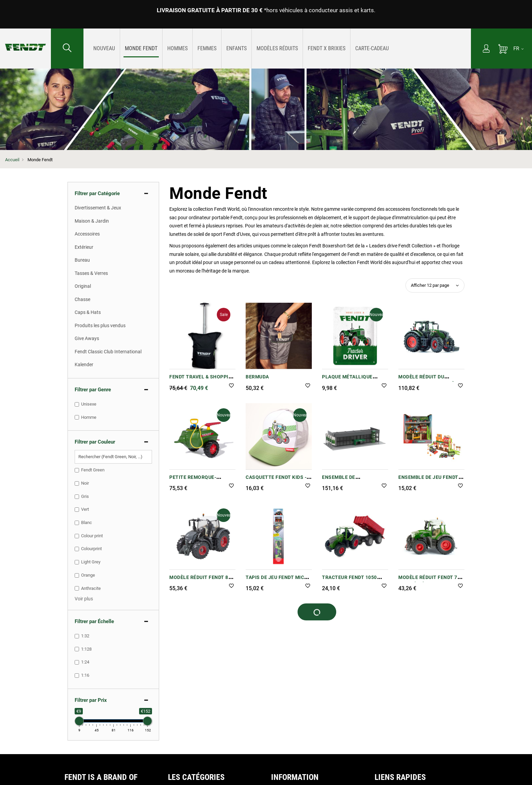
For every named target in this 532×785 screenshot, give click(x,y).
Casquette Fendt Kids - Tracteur (276, 481)
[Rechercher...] (67, 49)
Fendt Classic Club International (108, 352)
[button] (231, 386)
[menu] (277, 49)
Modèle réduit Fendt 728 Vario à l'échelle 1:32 (431, 581)
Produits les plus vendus (100, 325)
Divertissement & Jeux (98, 208)
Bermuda (257, 377)
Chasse (82, 299)
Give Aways (87, 338)
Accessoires (87, 234)
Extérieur (84, 247)
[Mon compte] (486, 49)
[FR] (518, 49)
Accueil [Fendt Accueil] (12, 160)
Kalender (84, 365)
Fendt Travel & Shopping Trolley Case (202, 380)
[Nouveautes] (104, 48)
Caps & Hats (88, 312)
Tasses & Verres (91, 273)
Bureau (82, 260)
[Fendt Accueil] (25, 40)
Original (83, 286)
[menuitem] (104, 49)
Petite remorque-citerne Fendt (193, 481)
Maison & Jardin (92, 221)
